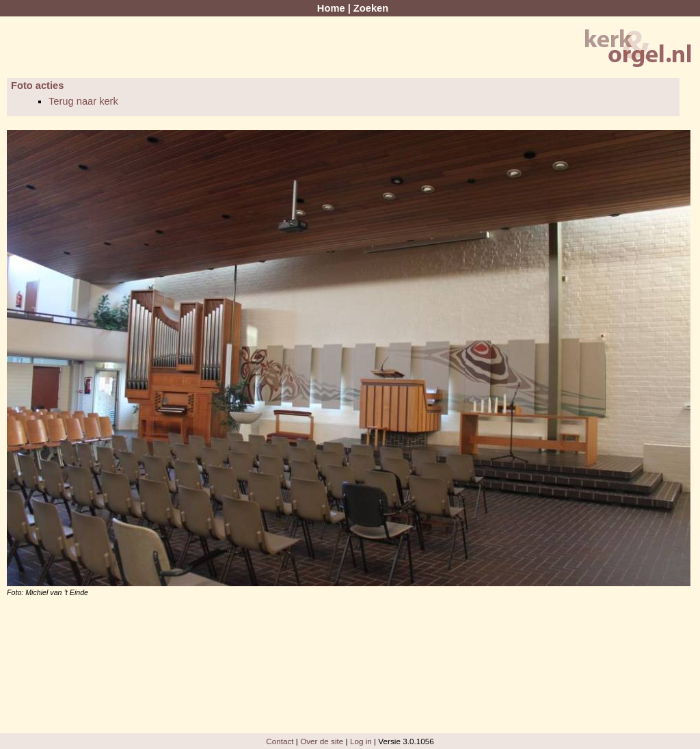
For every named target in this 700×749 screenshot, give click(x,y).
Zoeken (371, 8)
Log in (361, 741)
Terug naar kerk (83, 101)
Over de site (322, 741)
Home (331, 8)
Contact (280, 741)
